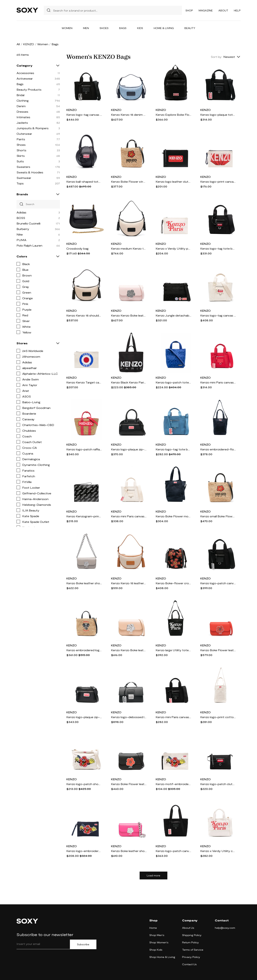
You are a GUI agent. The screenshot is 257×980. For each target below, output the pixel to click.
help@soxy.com (225, 928)
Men (86, 28)
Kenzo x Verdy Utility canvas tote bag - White (218, 851)
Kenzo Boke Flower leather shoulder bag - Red (218, 650)
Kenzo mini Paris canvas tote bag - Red (218, 382)
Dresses (22, 112)
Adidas (21, 212)
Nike (20, 234)
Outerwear (24, 134)
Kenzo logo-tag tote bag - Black (218, 248)
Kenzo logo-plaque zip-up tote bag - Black (129, 449)
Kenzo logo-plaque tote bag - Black (218, 115)
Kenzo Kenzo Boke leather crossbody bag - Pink (129, 315)
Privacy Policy (191, 957)
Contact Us (189, 964)
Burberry (23, 229)
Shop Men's (157, 935)
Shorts (21, 150)
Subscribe (83, 944)
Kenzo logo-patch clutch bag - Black (218, 784)
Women (67, 28)
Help (237, 10)
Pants (21, 139)
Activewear (25, 78)
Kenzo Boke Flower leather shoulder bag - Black (129, 784)
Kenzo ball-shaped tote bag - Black (84, 181)
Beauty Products (29, 89)
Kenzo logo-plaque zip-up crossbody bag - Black (84, 717)
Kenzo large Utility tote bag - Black (173, 650)
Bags (123, 28)
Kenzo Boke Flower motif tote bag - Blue (173, 516)
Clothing (23, 100)
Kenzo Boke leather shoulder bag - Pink (129, 851)
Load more (153, 876)
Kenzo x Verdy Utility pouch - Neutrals (173, 248)
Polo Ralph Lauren (29, 245)
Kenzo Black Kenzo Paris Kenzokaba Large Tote (129, 382)
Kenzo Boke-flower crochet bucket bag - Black (173, 583)
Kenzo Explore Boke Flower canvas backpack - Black (173, 115)
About (223, 10)
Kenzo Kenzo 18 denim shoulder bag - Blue (129, 115)
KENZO (29, 44)
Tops (20, 183)
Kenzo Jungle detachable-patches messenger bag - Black (173, 315)
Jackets (22, 123)
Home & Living (164, 28)
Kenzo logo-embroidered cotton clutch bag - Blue (84, 851)
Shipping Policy (192, 935)
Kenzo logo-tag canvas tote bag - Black (84, 115)
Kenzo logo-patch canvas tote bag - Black (173, 851)
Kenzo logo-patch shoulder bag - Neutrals (84, 784)
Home (153, 928)
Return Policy (190, 942)
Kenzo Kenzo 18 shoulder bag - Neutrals (84, 315)
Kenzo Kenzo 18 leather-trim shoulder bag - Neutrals (129, 583)
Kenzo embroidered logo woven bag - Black (84, 650)
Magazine (206, 10)
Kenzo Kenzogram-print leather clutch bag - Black (84, 516)
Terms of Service (193, 950)
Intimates (23, 117)
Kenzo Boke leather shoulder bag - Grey (84, 583)
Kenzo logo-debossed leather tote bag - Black (129, 717)
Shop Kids (156, 950)
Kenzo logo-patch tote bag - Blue (173, 382)
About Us (188, 928)
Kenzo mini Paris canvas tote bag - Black (173, 717)
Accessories (25, 73)
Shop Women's (159, 942)
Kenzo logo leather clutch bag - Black (173, 181)
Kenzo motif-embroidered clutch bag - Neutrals (173, 784)
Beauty (190, 28)
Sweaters (23, 167)
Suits (20, 161)
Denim (21, 106)
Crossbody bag (77, 248)
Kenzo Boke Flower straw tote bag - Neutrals (129, 181)
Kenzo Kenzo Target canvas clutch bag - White (84, 382)
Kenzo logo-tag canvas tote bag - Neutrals (218, 315)
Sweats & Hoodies (30, 172)
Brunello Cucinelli (28, 223)
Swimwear (24, 178)
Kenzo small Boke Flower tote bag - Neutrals (218, 516)
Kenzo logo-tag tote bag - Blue (173, 449)
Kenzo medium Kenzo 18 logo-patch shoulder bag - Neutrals (129, 248)
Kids (140, 28)
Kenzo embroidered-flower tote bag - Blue (218, 449)
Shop (189, 10)
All (18, 44)
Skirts (21, 156)
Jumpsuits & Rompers (33, 128)
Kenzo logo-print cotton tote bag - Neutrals (218, 717)
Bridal (20, 95)
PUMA (21, 240)
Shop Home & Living (162, 957)
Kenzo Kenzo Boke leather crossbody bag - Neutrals (129, 650)
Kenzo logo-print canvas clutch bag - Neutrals (218, 181)
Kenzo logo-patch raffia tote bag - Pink (84, 449)
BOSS (21, 218)
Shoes (104, 28)
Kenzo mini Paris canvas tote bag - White (129, 516)
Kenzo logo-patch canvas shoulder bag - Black (218, 583)
